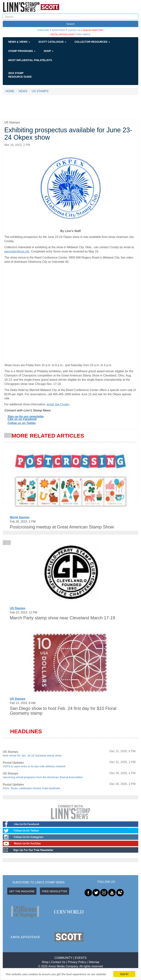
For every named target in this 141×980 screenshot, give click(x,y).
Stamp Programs (22, 51)
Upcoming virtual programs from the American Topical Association (43, 777)
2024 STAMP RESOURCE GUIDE (20, 75)
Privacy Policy (77, 962)
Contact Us (58, 962)
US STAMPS (40, 91)
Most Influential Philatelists (30, 60)
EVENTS (81, 958)
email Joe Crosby (58, 404)
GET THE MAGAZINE (22, 891)
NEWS (23, 91)
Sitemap (94, 962)
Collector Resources (92, 42)
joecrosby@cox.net (17, 251)
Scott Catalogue (52, 42)
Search (70, 24)
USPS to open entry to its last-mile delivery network (34, 766)
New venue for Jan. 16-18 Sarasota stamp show (32, 755)
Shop (49, 51)
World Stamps (20, 517)
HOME (10, 91)
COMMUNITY (63, 958)
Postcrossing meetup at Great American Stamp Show (62, 527)
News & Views (19, 42)
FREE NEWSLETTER (55, 891)
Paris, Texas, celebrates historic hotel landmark (31, 788)
